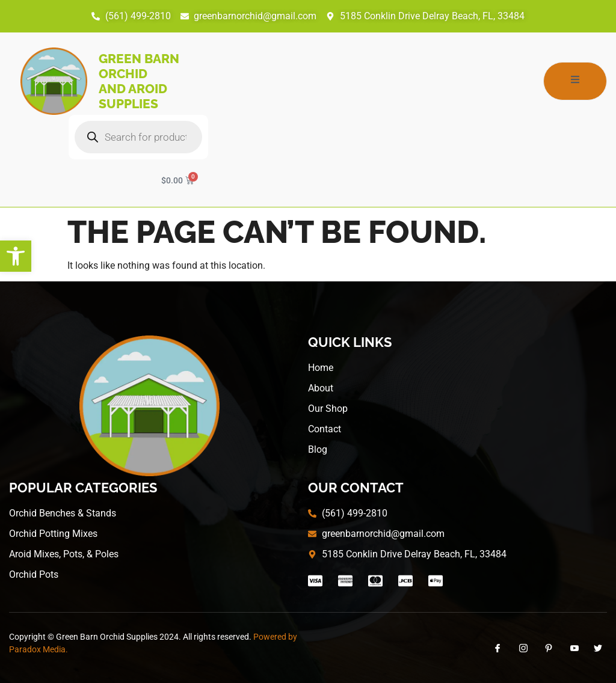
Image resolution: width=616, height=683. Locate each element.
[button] (16, 256)
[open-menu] (575, 81)
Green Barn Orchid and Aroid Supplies (139, 81)
